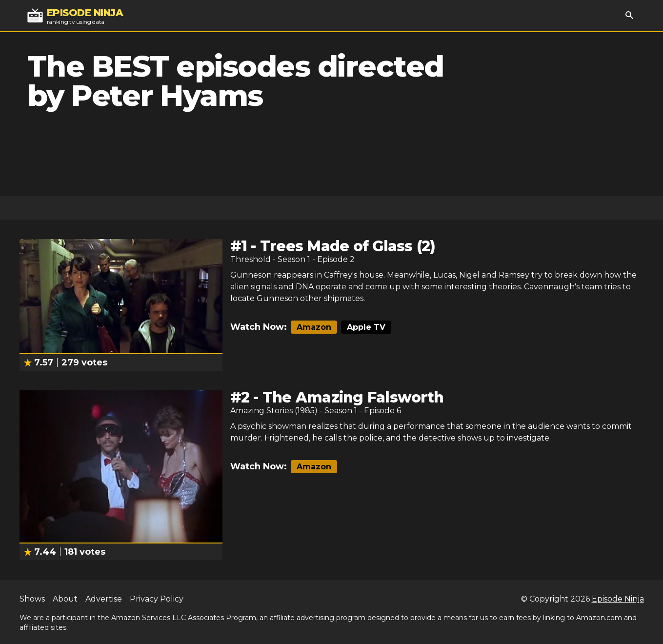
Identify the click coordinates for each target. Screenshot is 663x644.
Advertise (104, 599)
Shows (32, 599)
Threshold (251, 259)
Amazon (314, 327)
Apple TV (366, 327)
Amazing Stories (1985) (274, 411)
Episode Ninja (618, 599)
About (65, 599)
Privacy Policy (157, 599)
